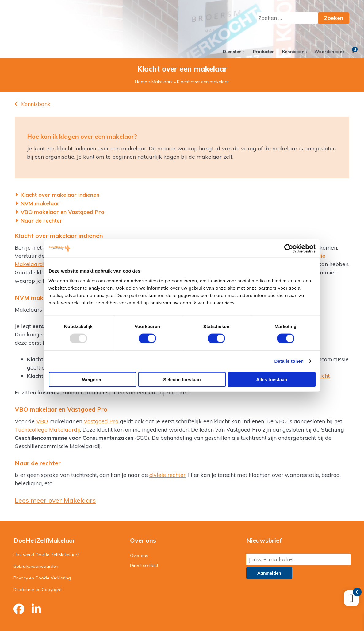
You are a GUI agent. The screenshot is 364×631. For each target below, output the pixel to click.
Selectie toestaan (182, 379)
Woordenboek (330, 52)
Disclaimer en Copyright (38, 590)
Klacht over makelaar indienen (60, 195)
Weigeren (92, 379)
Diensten (232, 52)
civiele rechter (167, 475)
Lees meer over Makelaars (55, 500)
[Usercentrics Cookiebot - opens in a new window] (289, 249)
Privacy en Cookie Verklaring (42, 578)
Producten (264, 52)
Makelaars (162, 82)
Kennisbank (295, 52)
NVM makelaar (40, 203)
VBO (42, 421)
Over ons (139, 556)
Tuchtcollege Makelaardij (47, 430)
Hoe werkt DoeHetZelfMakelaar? (46, 555)
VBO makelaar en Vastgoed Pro (63, 212)
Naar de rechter (42, 221)
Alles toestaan (272, 379)
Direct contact (144, 565)
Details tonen (289, 361)
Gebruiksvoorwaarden (36, 566)
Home (141, 82)
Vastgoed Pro (101, 421)
